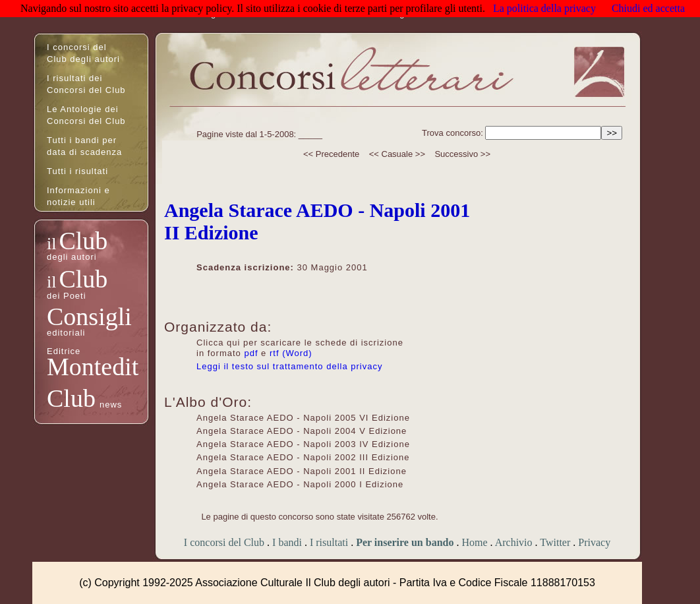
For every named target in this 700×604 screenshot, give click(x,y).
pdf (251, 353)
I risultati (329, 542)
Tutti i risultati (77, 171)
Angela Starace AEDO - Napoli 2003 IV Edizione (303, 444)
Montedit (93, 367)
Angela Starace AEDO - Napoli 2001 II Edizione (302, 471)
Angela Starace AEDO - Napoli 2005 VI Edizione (303, 418)
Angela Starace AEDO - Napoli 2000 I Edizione (300, 484)
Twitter (555, 542)
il (51, 244)
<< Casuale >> (397, 154)
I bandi (287, 542)
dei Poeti (67, 296)
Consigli (89, 317)
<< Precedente (331, 154)
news (111, 405)
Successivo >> (462, 154)
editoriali (66, 333)
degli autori (72, 257)
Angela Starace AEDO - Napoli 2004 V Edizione (302, 431)
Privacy (594, 542)
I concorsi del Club (224, 542)
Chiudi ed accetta (648, 8)
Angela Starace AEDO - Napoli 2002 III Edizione (303, 457)
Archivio (514, 542)
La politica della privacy (544, 8)
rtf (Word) (291, 353)
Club (83, 241)
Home (474, 542)
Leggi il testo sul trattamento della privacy (289, 366)
